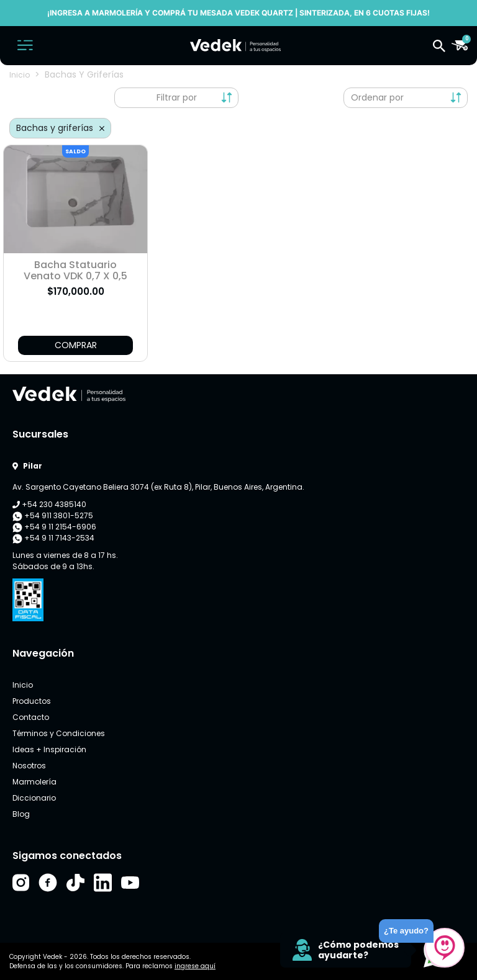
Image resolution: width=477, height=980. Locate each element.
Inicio (20, 75)
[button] (439, 45)
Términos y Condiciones (59, 733)
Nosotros (29, 766)
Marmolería (34, 782)
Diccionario (34, 798)
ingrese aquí (195, 966)
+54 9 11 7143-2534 (53, 538)
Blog (21, 814)
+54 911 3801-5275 (53, 516)
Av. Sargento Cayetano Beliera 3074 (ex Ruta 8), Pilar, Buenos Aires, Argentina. (158, 487)
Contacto (31, 717)
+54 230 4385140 (49, 504)
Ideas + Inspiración (49, 749)
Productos (32, 701)
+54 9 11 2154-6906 (54, 527)
